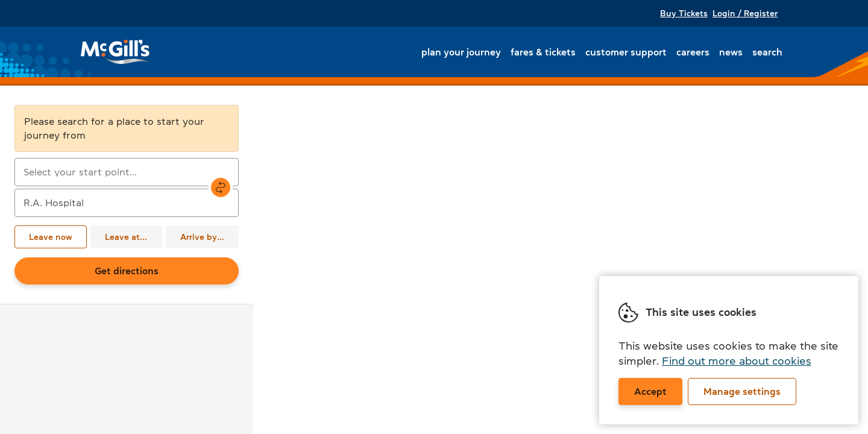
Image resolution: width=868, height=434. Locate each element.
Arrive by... (202, 237)
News (731, 52)
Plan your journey (461, 52)
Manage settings (742, 391)
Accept (650, 391)
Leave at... (126, 237)
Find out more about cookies (737, 361)
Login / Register (745, 13)
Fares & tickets (543, 52)
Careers (693, 52)
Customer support (626, 52)
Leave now (51, 237)
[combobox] (127, 172)
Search (767, 52)
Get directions (127, 271)
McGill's (116, 52)
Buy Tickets (684, 13)
